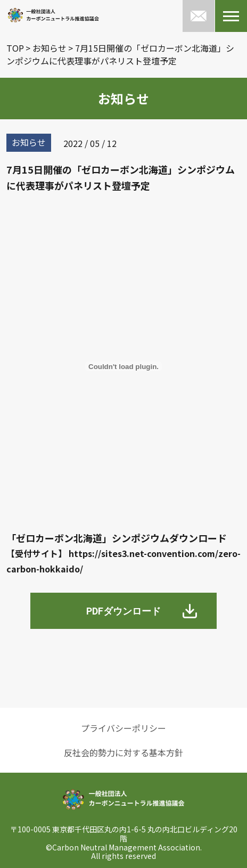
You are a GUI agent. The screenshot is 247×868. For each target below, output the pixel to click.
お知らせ (50, 48)
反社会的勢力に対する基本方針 (123, 752)
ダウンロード (198, 538)
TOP (15, 48)
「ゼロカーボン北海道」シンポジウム (88, 538)
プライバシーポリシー (123, 728)
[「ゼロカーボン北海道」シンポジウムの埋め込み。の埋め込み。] (123, 366)
